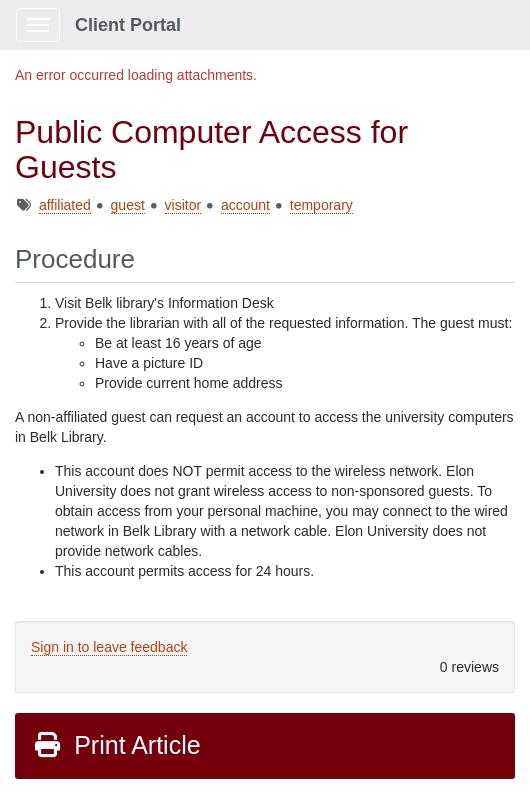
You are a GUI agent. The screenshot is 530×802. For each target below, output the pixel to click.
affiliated (65, 205)
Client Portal (128, 25)
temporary (321, 205)
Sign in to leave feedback (109, 647)
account (245, 205)
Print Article (116, 745)
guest (128, 205)
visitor (183, 205)
